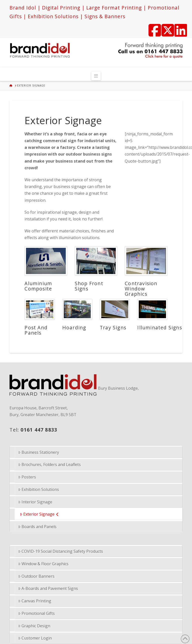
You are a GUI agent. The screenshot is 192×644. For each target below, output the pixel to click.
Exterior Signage (39, 514)
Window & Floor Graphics (43, 564)
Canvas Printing (35, 601)
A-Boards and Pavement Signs (48, 588)
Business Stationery (39, 452)
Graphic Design (34, 626)
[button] (96, 76)
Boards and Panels (37, 527)
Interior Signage (35, 502)
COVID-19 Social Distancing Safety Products (61, 551)
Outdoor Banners (36, 576)
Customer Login (35, 638)
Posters (27, 477)
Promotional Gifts (36, 613)
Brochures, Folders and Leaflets (49, 464)
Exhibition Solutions (39, 489)
